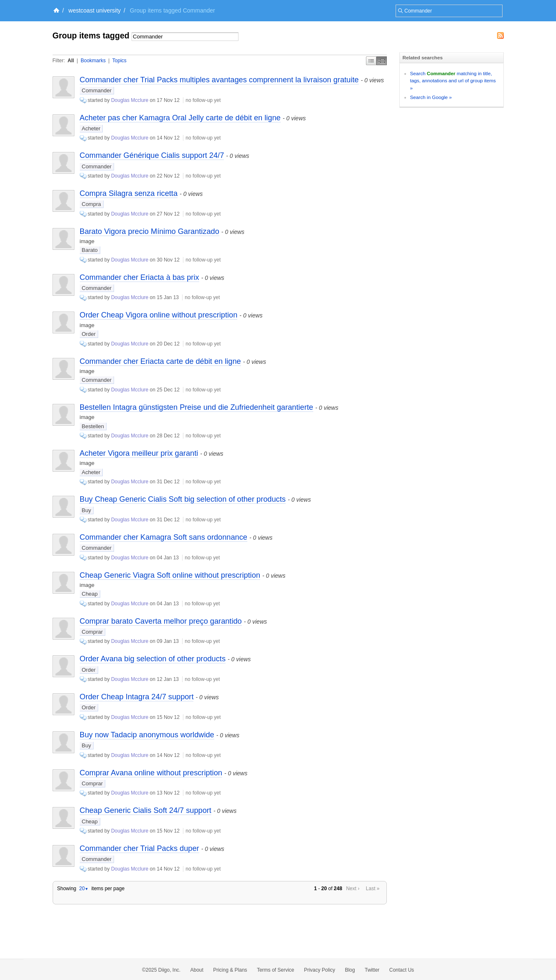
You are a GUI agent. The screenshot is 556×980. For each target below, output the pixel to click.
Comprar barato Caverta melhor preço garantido (161, 621)
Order (89, 334)
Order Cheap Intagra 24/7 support (137, 697)
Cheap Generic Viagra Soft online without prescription (170, 575)
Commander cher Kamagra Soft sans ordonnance (164, 537)
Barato (90, 250)
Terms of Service (275, 970)
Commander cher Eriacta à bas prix (140, 277)
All (71, 61)
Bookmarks (93, 61)
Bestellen (93, 426)
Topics (119, 61)
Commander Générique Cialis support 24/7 (152, 155)
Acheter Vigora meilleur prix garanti (139, 453)
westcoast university (95, 10)
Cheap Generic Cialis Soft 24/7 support (146, 810)
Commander (97, 90)
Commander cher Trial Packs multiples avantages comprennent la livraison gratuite (219, 80)
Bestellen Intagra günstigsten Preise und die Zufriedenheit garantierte (197, 407)
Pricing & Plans (230, 970)
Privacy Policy (320, 970)
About (197, 970)
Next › (353, 889)
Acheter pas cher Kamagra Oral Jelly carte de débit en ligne (180, 118)
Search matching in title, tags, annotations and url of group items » (453, 81)
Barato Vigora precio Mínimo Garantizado (150, 231)
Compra (91, 204)
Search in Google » (431, 97)
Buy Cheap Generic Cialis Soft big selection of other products (183, 499)
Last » (373, 889)
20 (84, 889)
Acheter (91, 128)
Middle (382, 61)
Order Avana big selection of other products (153, 659)
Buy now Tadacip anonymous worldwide (147, 735)
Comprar (93, 632)
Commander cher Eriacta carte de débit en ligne (160, 361)
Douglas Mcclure (130, 100)
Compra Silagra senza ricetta (129, 193)
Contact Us (402, 970)
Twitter (372, 970)
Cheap (90, 594)
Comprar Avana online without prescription (151, 773)
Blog (350, 970)
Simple (371, 61)
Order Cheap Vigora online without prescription (159, 315)
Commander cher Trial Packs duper (140, 848)
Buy (86, 510)
